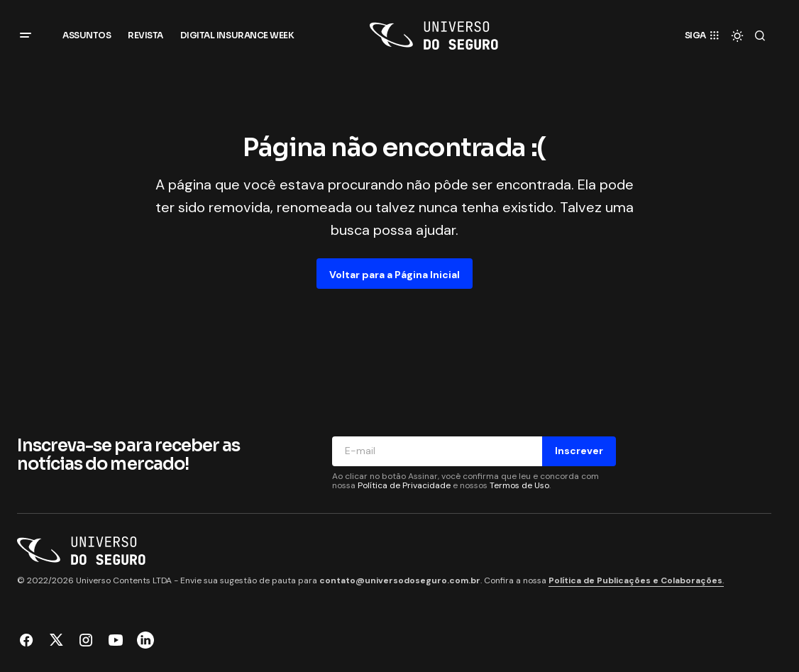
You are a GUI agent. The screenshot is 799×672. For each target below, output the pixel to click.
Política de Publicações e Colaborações (635, 580)
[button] (26, 35)
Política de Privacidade (404, 485)
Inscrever (579, 451)
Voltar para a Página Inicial (395, 275)
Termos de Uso (519, 485)
